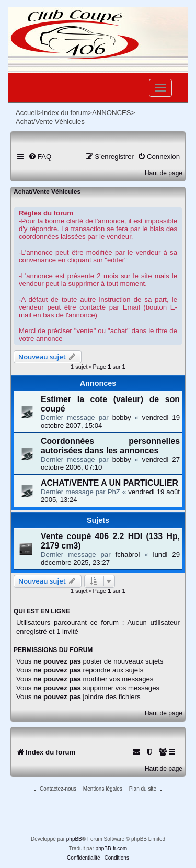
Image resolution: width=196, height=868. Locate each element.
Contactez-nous (58, 789)
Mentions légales (103, 789)
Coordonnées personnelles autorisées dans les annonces (110, 446)
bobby (122, 418)
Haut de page (164, 173)
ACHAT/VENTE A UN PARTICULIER (109, 483)
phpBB (74, 839)
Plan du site (143, 789)
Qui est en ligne (42, 611)
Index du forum (65, 113)
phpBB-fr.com (112, 848)
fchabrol (128, 555)
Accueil (27, 113)
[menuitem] (40, 157)
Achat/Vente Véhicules (47, 192)
